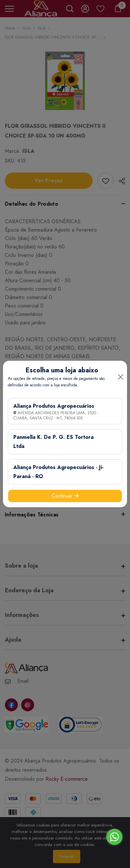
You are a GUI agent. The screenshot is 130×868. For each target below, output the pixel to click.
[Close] (121, 377)
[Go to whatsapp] (114, 837)
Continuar (65, 496)
